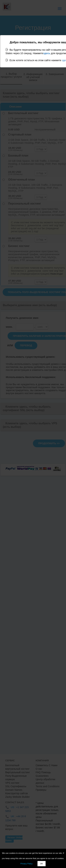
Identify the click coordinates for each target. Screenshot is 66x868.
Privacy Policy (26, 864)
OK (42, 864)
